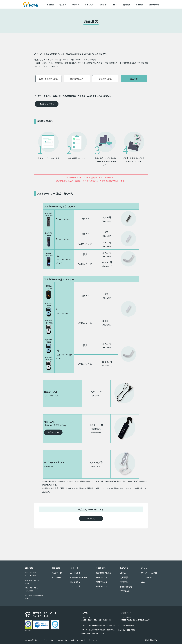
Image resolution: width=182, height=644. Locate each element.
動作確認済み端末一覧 (79, 577)
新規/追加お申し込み (103, 573)
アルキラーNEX (30, 576)
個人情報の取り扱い (31, 640)
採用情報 (139, 5)
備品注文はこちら (47, 104)
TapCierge (29, 591)
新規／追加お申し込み (48, 79)
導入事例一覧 (57, 573)
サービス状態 (75, 586)
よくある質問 (75, 573)
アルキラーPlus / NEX (149, 573)
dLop (27, 583)
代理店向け (125, 591)
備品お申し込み (101, 586)
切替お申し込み (105, 79)
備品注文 (134, 79)
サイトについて (94, 640)
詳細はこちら (53, 432)
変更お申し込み (77, 79)
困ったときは (75, 582)
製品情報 (29, 568)
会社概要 (127, 5)
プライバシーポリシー (48, 640)
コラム (115, 5)
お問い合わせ (154, 5)
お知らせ (103, 5)
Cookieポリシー (63, 640)
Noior (27, 598)
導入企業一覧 (57, 577)
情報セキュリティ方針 (78, 640)
